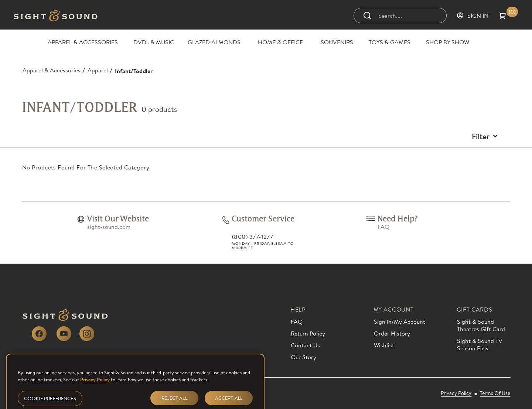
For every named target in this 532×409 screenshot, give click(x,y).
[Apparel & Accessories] (52, 70)
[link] (81, 219)
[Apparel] (98, 70)
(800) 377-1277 (253, 237)
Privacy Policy (95, 388)
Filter (481, 136)
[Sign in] (472, 16)
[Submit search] (367, 16)
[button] (509, 16)
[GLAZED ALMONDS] (214, 42)
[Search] (408, 16)
